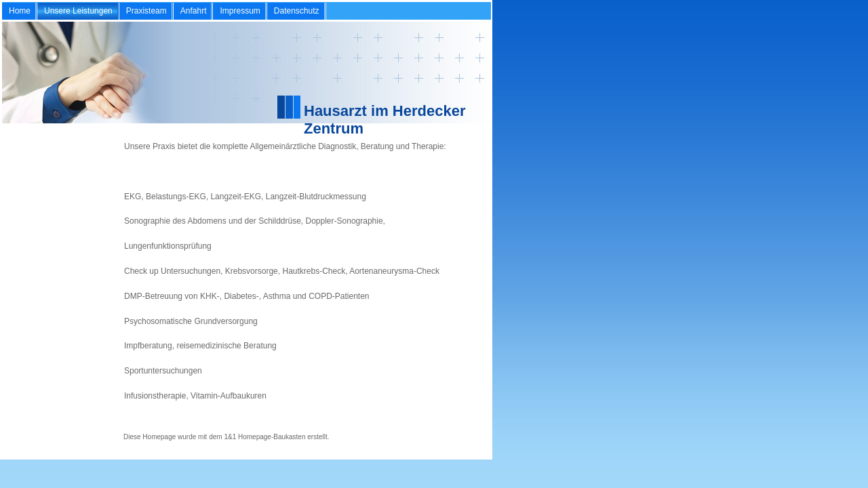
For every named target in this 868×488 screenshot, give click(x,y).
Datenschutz (297, 11)
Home (20, 11)
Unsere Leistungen (78, 11)
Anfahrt (194, 11)
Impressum (240, 11)
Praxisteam (146, 11)
